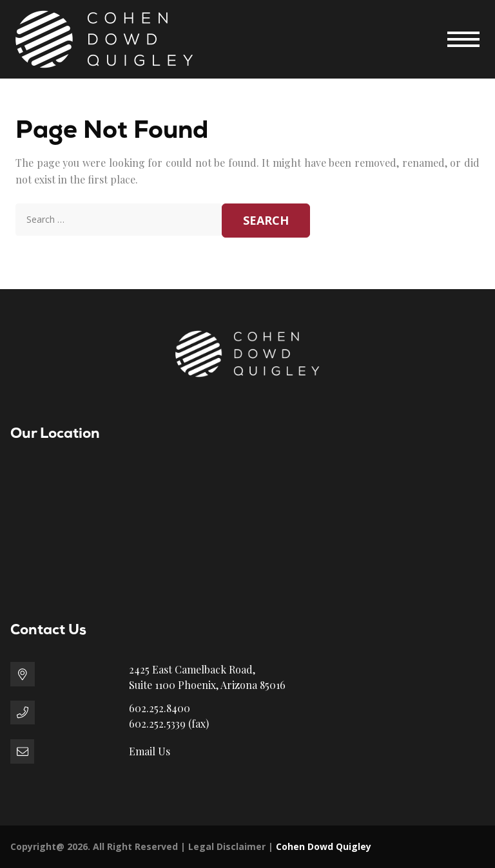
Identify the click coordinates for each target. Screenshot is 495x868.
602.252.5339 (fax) (169, 723)
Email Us (150, 751)
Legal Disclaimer (227, 846)
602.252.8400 (160, 708)
